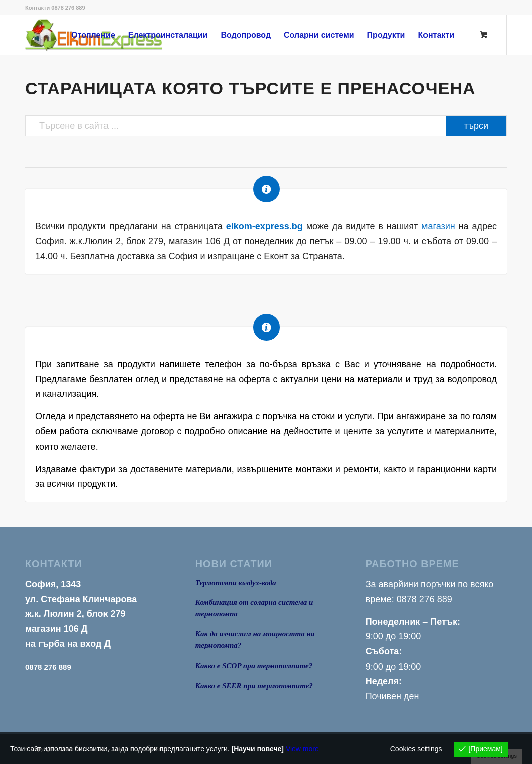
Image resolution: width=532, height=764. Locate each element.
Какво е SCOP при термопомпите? (254, 666)
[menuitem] (93, 35)
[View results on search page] (476, 126)
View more (302, 749)
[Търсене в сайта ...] (266, 126)
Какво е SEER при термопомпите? (254, 686)
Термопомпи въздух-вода (236, 583)
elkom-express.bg (264, 226)
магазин (438, 226)
